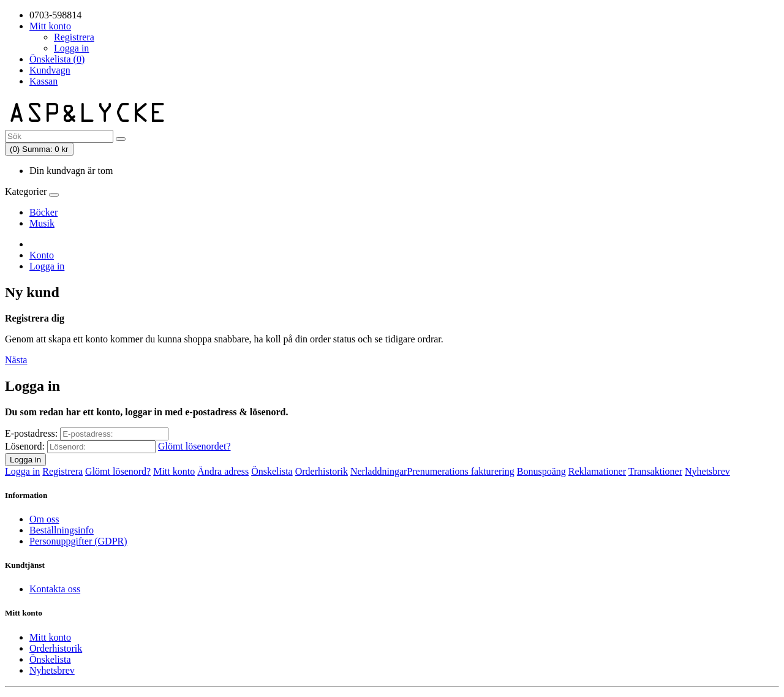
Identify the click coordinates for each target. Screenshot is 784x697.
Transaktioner (655, 471)
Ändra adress (223, 471)
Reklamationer (597, 471)
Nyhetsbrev (707, 471)
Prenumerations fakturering (461, 471)
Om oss (44, 519)
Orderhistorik (322, 471)
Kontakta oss (55, 589)
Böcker (43, 212)
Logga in (71, 48)
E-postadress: (31, 433)
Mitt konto (174, 471)
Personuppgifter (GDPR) (78, 541)
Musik (42, 223)
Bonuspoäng (541, 471)
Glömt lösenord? (118, 471)
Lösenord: (25, 446)
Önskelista (272, 471)
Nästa (16, 360)
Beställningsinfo (62, 530)
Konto (42, 255)
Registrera (74, 37)
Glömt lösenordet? (194, 446)
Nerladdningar (379, 471)
